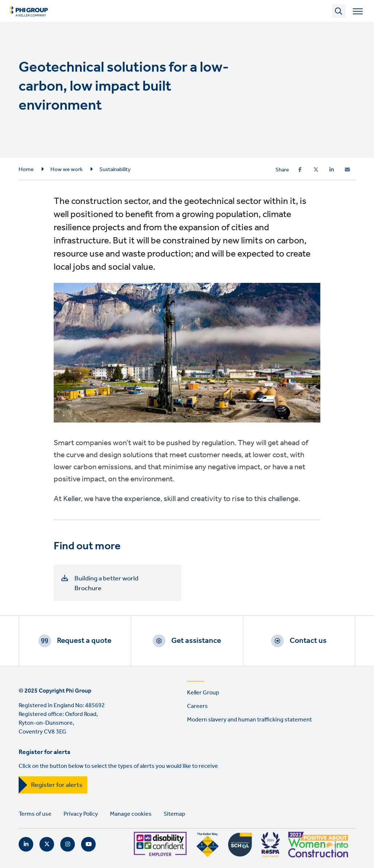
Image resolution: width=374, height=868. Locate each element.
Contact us (308, 641)
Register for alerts (57, 785)
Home (26, 170)
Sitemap (174, 814)
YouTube (88, 844)
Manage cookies (131, 814)
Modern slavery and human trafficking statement (249, 720)
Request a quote (84, 641)
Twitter (47, 844)
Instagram (68, 844)
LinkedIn (26, 844)
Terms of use (35, 814)
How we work (66, 170)
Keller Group (203, 693)
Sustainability (115, 170)
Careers (197, 706)
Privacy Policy (81, 814)
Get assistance (196, 641)
